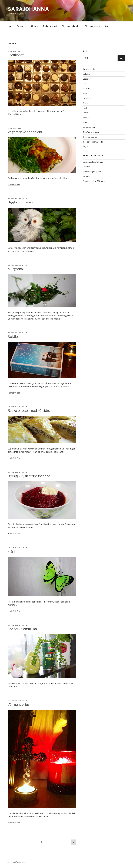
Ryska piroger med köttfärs (29, 411)
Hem (10, 26)
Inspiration (88, 88)
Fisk (85, 84)
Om (107, 26)
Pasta (86, 113)
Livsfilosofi (16, 55)
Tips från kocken (93, 26)
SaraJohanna (29, 9)
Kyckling (87, 98)
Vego (85, 147)
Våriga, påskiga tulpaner (93, 162)
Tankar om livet (50, 26)
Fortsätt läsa (14, 184)
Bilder (34, 26)
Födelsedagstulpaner (92, 172)
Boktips (14, 337)
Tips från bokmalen (71, 26)
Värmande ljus (19, 704)
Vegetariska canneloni (25, 132)
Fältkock (87, 176)
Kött (85, 93)
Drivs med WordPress (17, 862)
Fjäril (11, 551)
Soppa (86, 122)
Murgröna (15, 269)
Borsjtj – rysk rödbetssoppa (29, 476)
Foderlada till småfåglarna (94, 181)
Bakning (87, 74)
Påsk (85, 108)
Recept (22, 26)
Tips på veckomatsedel (93, 142)
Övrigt (86, 103)
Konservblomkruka (22, 629)
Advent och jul (89, 69)
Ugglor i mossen (20, 202)
